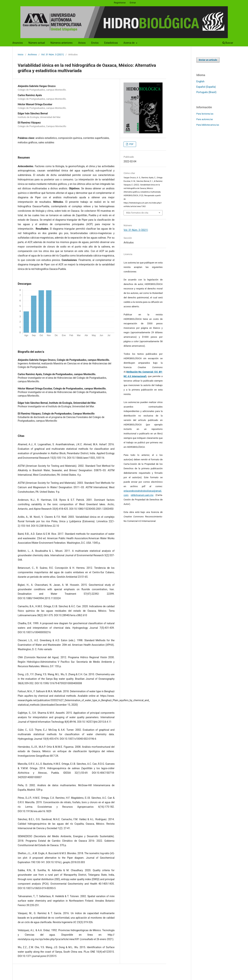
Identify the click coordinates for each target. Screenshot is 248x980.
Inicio (20, 54)
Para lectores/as (205, 114)
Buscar (228, 43)
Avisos (82, 43)
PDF (131, 144)
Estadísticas (111, 43)
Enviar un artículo (208, 60)
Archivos (32, 54)
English (200, 81)
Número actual (37, 43)
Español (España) (206, 87)
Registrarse (120, 3)
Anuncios (18, 43)
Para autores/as (205, 119)
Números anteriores (61, 43)
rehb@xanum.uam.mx (142, 495)
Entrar (133, 3)
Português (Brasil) (206, 92)
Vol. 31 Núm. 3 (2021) (53, 54)
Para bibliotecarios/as (208, 125)
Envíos (95, 43)
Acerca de (129, 43)
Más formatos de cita (137, 213)
